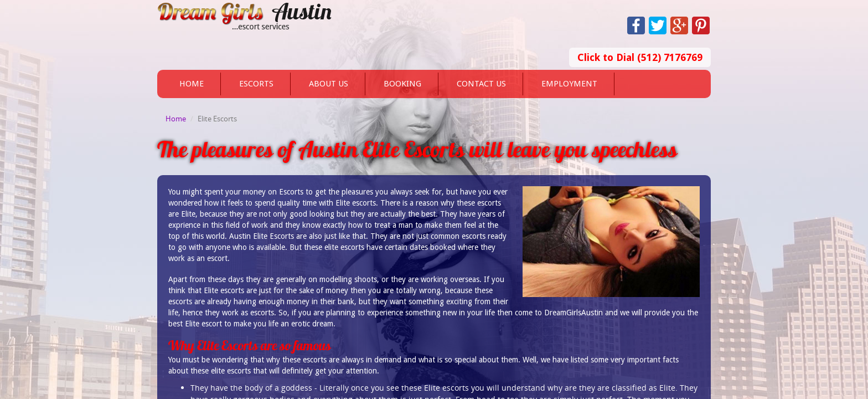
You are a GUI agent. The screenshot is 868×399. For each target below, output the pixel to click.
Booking (402, 84)
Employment (569, 84)
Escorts (256, 84)
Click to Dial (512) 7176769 (640, 57)
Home (192, 84)
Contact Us (481, 84)
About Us (329, 84)
